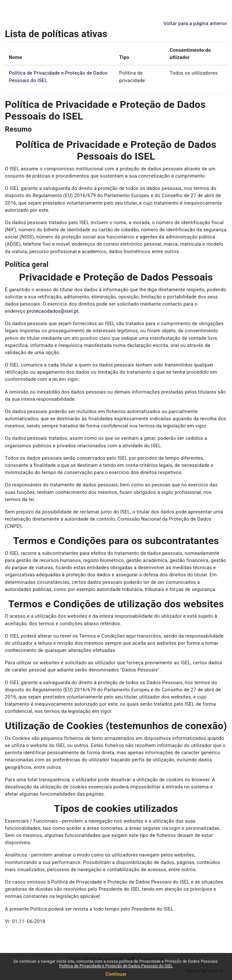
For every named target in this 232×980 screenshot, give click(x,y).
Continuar (116, 974)
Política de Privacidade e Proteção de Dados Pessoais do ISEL (116, 966)
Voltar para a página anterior (195, 23)
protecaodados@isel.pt (53, 311)
